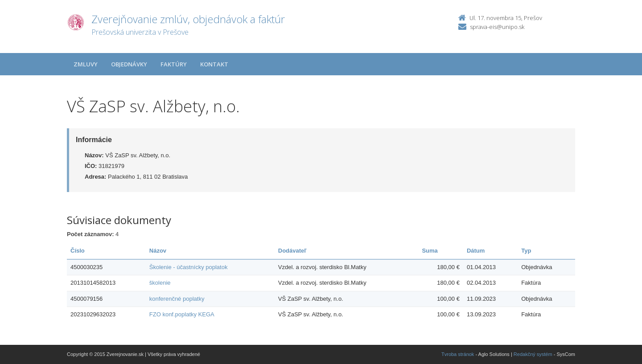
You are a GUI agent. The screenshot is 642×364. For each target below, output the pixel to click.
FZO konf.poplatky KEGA (182, 314)
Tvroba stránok (458, 354)
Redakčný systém (533, 354)
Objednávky (129, 64)
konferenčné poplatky (177, 299)
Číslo (78, 251)
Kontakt (214, 64)
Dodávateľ (292, 251)
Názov (158, 251)
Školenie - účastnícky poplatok (189, 267)
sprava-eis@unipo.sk (497, 27)
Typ (526, 251)
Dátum (476, 251)
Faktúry (174, 64)
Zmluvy (86, 64)
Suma (430, 251)
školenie (160, 283)
